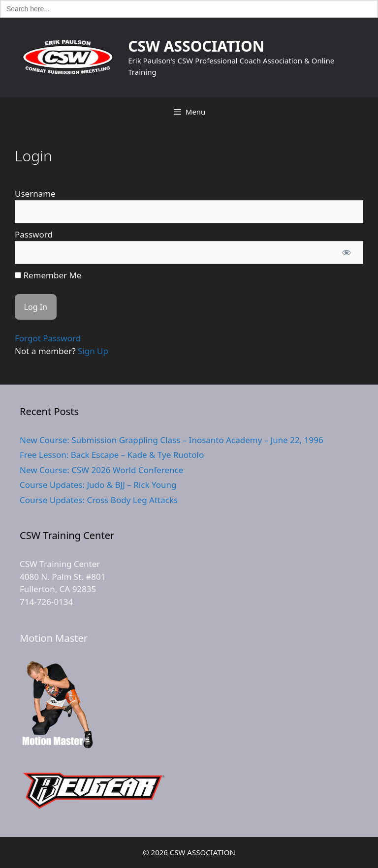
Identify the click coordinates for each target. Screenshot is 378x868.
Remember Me (48, 275)
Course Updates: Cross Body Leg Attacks (99, 500)
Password (34, 234)
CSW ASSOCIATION (196, 46)
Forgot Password (48, 338)
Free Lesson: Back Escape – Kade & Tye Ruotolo (112, 455)
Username (35, 194)
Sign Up (93, 351)
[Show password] (346, 253)
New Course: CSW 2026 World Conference (101, 470)
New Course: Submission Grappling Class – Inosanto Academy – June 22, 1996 (172, 440)
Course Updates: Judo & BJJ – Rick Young (98, 485)
